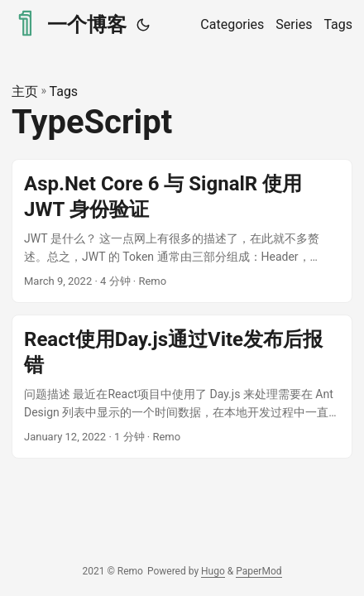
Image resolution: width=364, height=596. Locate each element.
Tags (64, 91)
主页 (25, 91)
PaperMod (259, 571)
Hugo (213, 571)
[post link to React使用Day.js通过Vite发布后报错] (182, 387)
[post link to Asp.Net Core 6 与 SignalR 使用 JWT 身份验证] (182, 231)
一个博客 (69, 24)
